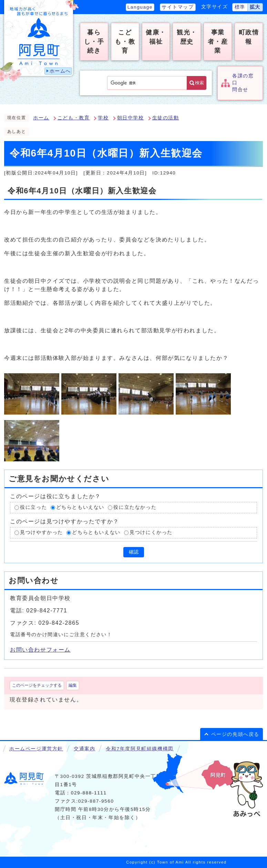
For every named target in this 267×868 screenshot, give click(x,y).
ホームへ (60, 71)
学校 (103, 118)
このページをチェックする (37, 685)
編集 (73, 685)
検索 (199, 83)
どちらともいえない (80, 508)
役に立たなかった (135, 508)
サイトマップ (178, 7)
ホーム (41, 118)
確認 (134, 552)
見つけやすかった (42, 532)
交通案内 (84, 749)
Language (140, 7)
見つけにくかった (151, 532)
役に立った (33, 508)
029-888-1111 (89, 793)
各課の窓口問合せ (243, 83)
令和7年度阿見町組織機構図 (140, 749)
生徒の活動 (166, 118)
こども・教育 (74, 118)
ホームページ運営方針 (36, 749)
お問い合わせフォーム (40, 650)
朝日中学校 (131, 118)
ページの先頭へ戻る (235, 734)
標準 (240, 7)
